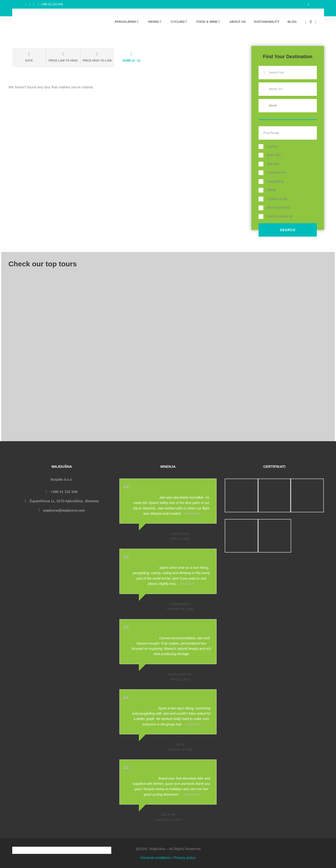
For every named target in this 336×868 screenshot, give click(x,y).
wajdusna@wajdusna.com (64, 510)
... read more (190, 514)
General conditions (156, 858)
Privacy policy (184, 858)
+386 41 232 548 (64, 492)
